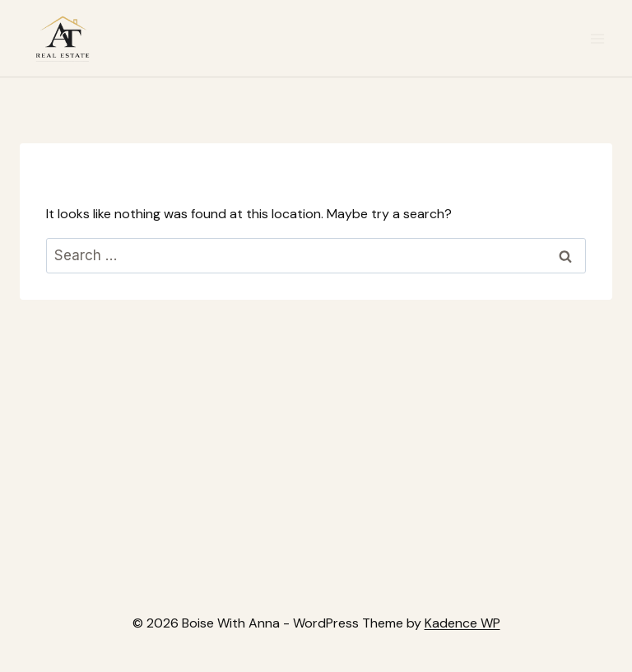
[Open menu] (597, 38)
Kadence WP (462, 623)
